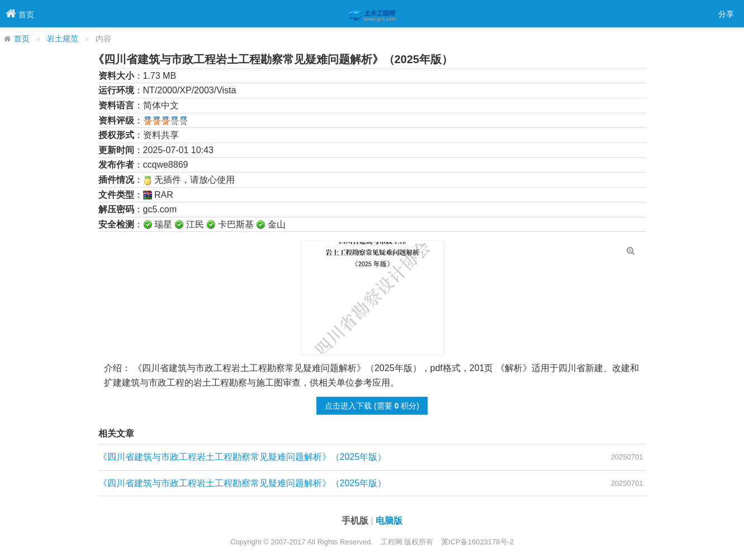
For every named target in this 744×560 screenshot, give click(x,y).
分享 (726, 14)
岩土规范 (63, 39)
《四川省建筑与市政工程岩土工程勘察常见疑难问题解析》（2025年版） (243, 457)
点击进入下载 (348, 406)
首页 (22, 39)
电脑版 (389, 521)
